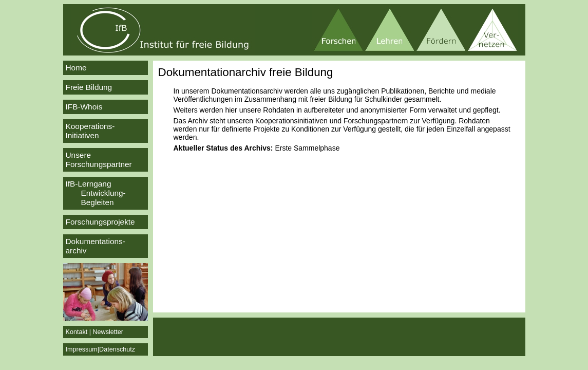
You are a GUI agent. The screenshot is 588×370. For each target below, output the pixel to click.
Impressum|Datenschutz (101, 349)
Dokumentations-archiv (96, 246)
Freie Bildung (89, 87)
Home (76, 68)
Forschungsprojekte (100, 222)
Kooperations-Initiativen (90, 131)
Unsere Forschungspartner (99, 160)
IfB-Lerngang (106, 193)
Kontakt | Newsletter (94, 332)
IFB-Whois (84, 107)
